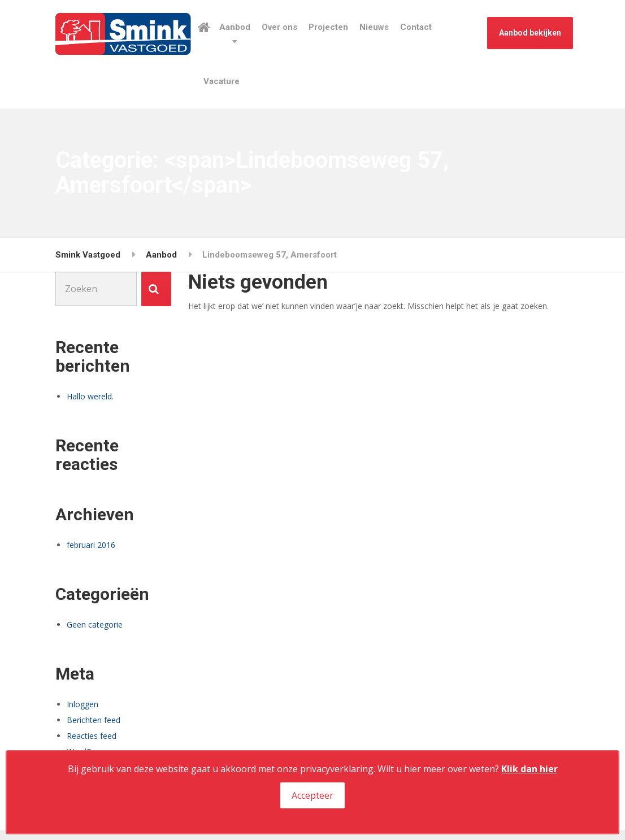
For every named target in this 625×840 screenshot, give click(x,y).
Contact (416, 27)
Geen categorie (95, 624)
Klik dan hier (529, 769)
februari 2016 (91, 545)
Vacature (222, 81)
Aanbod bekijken (530, 33)
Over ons (279, 27)
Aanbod (235, 27)
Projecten (328, 27)
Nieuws (374, 27)
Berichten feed (94, 720)
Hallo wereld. (90, 396)
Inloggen (83, 704)
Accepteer (312, 795)
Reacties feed (92, 736)
